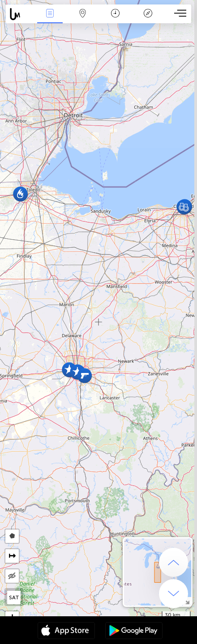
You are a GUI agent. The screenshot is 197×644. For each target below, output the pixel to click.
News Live (50, 14)
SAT (14, 597)
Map (83, 14)
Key (148, 14)
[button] (84, 375)
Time (115, 14)
